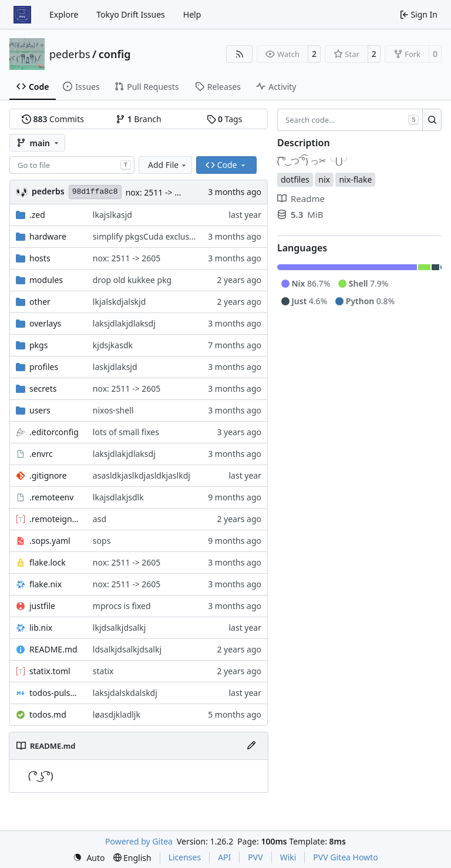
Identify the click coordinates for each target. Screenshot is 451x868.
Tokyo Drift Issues (131, 14)
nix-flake (355, 179)
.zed (37, 215)
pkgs (38, 345)
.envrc (41, 454)
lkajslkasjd (112, 215)
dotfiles (295, 179)
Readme (301, 199)
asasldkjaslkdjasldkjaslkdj (142, 475)
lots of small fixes (126, 432)
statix (103, 671)
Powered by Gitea (139, 841)
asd (100, 519)
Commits (53, 119)
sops (102, 541)
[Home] (22, 15)
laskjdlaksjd (115, 367)
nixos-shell (113, 410)
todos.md (48, 714)
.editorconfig (54, 432)
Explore (64, 14)
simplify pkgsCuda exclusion (147, 236)
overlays (45, 323)
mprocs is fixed (122, 606)
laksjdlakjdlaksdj (124, 323)
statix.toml (50, 671)
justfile (42, 606)
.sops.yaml (50, 541)
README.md (53, 649)
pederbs (70, 54)
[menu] (89, 858)
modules (46, 280)
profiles (44, 367)
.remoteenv (51, 497)
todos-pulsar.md (55, 693)
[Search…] (432, 120)
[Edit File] (251, 746)
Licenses (185, 857)
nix (324, 179)
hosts (40, 258)
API (224, 857)
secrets (43, 388)
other (40, 302)
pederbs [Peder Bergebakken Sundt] (48, 191)
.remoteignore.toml (55, 519)
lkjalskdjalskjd (119, 302)
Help (192, 14)
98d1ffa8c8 (95, 192)
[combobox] (72, 165)
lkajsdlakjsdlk (118, 497)
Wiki (288, 857)
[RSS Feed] (240, 54)
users (40, 410)
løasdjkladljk (117, 714)
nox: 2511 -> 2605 (160, 192)
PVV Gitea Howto (345, 857)
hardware (48, 236)
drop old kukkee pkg (132, 280)
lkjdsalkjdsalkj (119, 628)
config (115, 54)
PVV (255, 857)
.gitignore (48, 475)
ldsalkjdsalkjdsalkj (127, 649)
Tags (225, 119)
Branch (139, 119)
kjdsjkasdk (113, 345)
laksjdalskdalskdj (125, 693)
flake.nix (46, 584)
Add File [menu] (168, 165)
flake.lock (48, 562)
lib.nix (41, 628)
